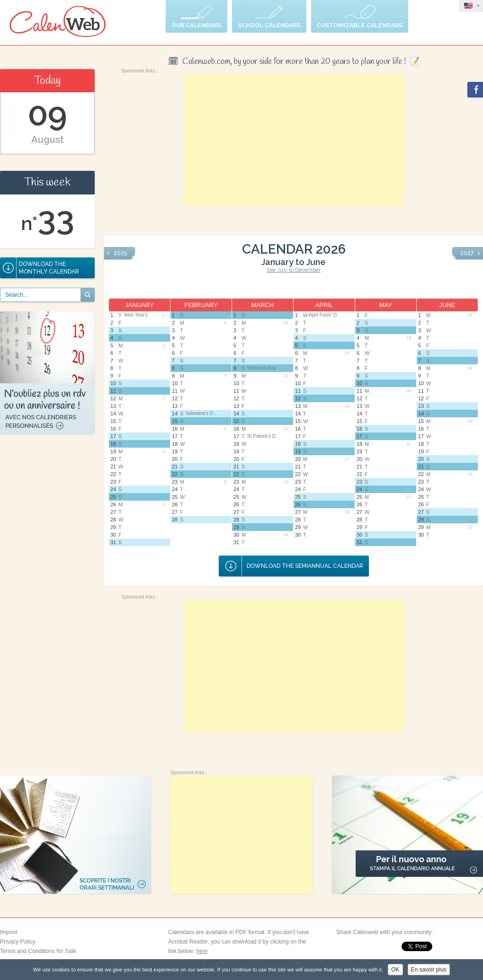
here (202, 951)
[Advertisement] (294, 140)
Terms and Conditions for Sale (38, 951)
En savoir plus (429, 970)
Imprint (9, 932)
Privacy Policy (18, 942)
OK (395, 970)
